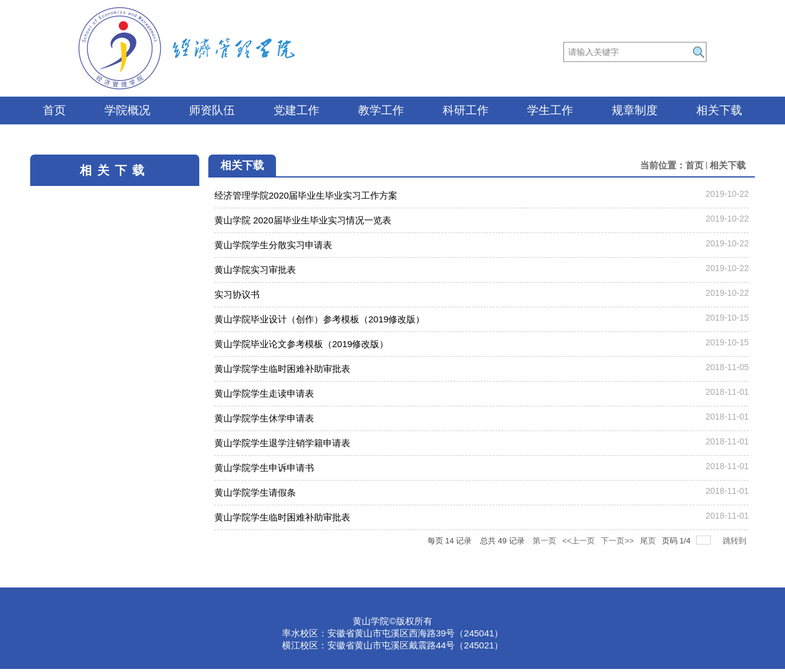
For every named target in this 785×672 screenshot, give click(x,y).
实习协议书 (237, 294)
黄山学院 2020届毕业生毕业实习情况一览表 (303, 220)
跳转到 (736, 541)
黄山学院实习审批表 (255, 270)
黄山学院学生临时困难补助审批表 (282, 369)
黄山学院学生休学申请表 (264, 418)
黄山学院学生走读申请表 (264, 393)
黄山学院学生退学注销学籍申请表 (282, 443)
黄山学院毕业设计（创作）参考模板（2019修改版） (319, 319)
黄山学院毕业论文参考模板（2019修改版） (301, 344)
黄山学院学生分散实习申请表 (273, 245)
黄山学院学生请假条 (255, 492)
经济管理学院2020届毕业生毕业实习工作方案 (306, 195)
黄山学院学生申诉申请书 (264, 468)
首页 (694, 165)
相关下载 (728, 165)
